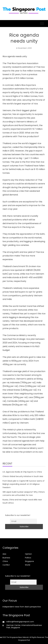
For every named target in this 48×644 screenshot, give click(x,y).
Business (6, 558)
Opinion (28, 554)
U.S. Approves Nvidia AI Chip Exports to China (22, 472)
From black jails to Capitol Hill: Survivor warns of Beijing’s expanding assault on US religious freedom (23, 484)
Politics (28, 558)
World (28, 565)
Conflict (6, 565)
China (5, 561)
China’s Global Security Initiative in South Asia (23, 476)
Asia (4, 554)
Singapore (29, 561)
